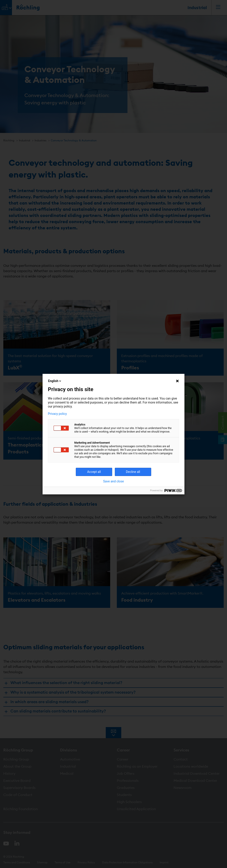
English (55, 381)
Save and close (113, 481)
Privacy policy (57, 414)
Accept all (94, 472)
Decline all (133, 472)
